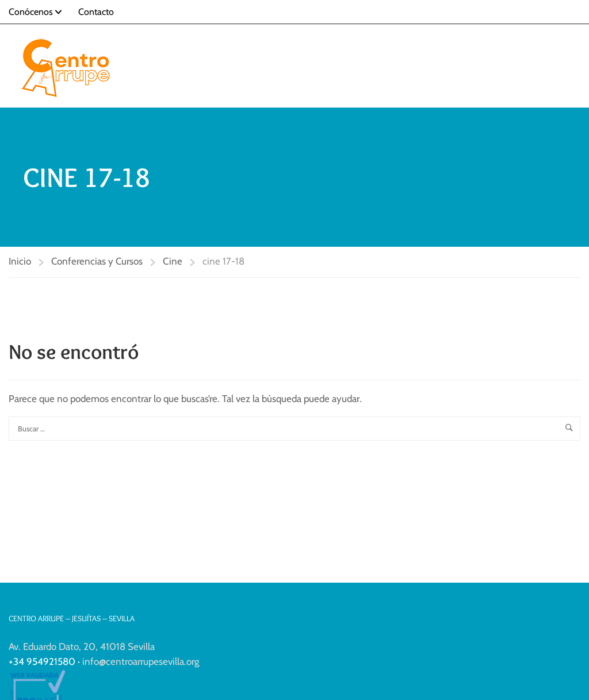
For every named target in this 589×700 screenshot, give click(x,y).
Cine (173, 261)
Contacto (96, 12)
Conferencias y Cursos (97, 261)
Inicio (20, 261)
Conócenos (31, 12)
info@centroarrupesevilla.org (141, 661)
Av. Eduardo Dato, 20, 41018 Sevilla (82, 647)
